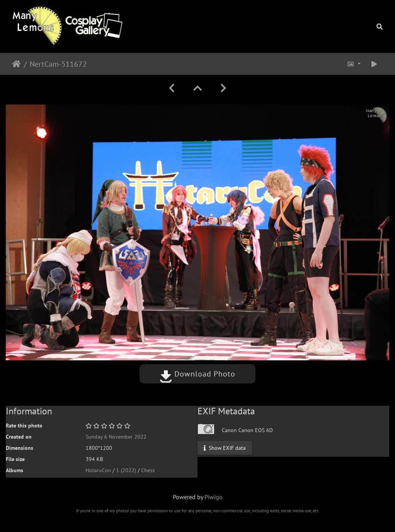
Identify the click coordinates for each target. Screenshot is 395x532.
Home (16, 64)
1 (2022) (126, 470)
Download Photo (197, 374)
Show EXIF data (225, 448)
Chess (148, 470)
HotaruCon (98, 470)
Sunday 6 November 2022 (116, 437)
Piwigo (214, 497)
